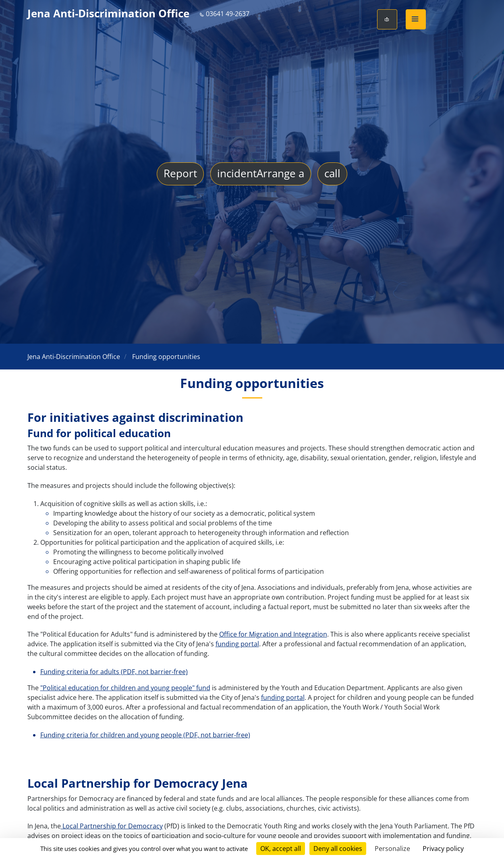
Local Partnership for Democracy (112, 826)
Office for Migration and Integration (273, 634)
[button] (416, 19)
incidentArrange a (261, 174)
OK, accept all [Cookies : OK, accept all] (281, 849)
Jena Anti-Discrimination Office (108, 13)
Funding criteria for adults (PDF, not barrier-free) (114, 672)
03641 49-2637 (224, 14)
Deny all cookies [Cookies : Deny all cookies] (338, 849)
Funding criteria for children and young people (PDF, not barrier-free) (145, 735)
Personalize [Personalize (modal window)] (392, 849)
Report (180, 174)
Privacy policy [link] (443, 849)
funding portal (237, 644)
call (332, 174)
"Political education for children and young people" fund (125, 688)
